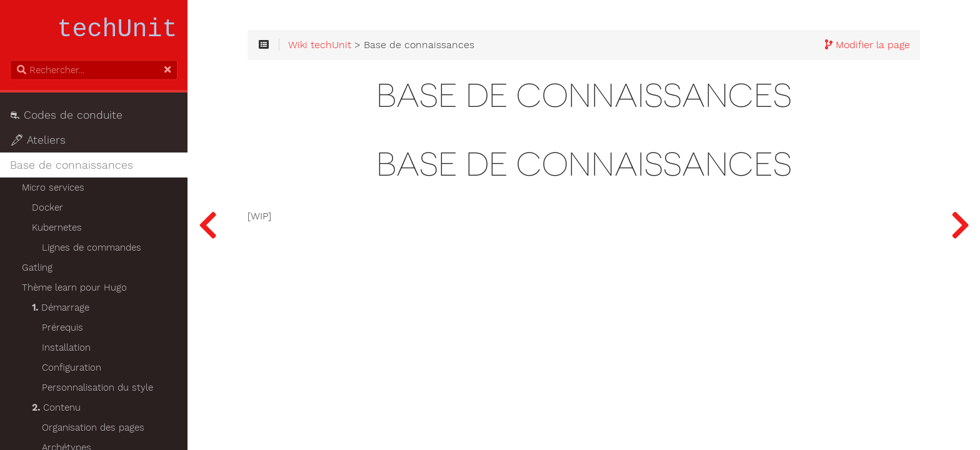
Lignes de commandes (92, 247)
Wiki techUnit (320, 45)
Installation (66, 347)
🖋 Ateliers (38, 140)
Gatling (37, 267)
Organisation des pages (93, 427)
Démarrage (61, 307)
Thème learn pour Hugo (74, 287)
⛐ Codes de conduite (66, 115)
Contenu (56, 407)
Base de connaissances (72, 165)
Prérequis (62, 327)
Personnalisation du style (97, 387)
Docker (47, 207)
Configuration (72, 367)
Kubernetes (57, 227)
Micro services (53, 187)
